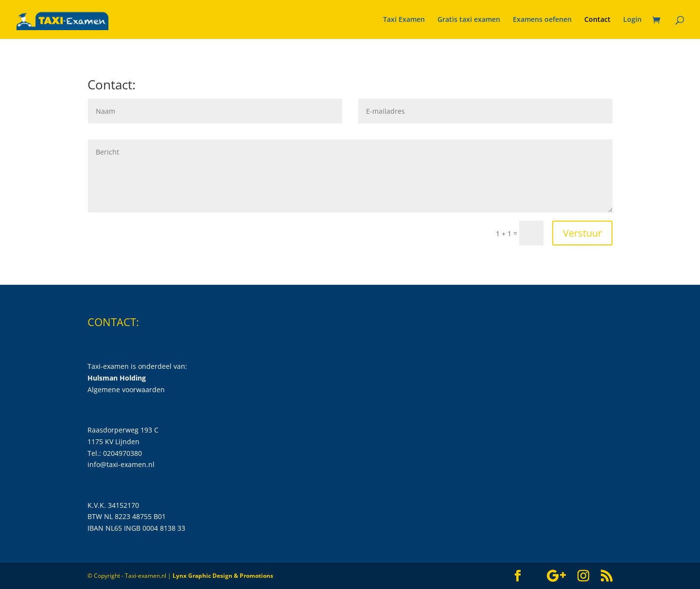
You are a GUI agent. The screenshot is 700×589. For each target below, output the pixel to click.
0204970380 (122, 453)
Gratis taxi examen (469, 20)
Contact (597, 20)
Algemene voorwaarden (126, 390)
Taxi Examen (404, 20)
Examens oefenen (542, 20)
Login (632, 20)
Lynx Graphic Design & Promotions (223, 576)
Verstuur (582, 233)
